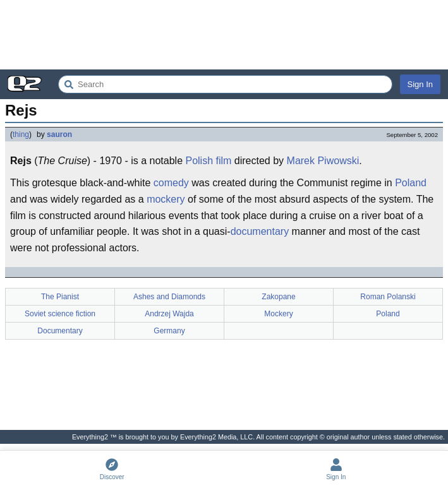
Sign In (420, 84)
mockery (166, 199)
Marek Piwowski (323, 161)
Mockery (278, 314)
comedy (171, 183)
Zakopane (278, 297)
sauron (59, 134)
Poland (411, 183)
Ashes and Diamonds (169, 297)
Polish (199, 161)
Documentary (60, 331)
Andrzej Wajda (169, 314)
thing (21, 134)
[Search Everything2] (225, 84)
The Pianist (60, 297)
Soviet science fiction (60, 314)
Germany (169, 331)
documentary (260, 231)
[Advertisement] (224, 35)
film (224, 161)
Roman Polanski (388, 297)
